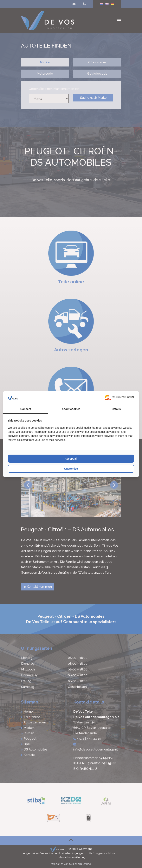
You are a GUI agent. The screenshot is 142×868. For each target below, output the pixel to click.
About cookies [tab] (71, 409)
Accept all (71, 459)
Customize (71, 469)
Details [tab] (116, 409)
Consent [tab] (26, 409)
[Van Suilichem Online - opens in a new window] (120, 398)
